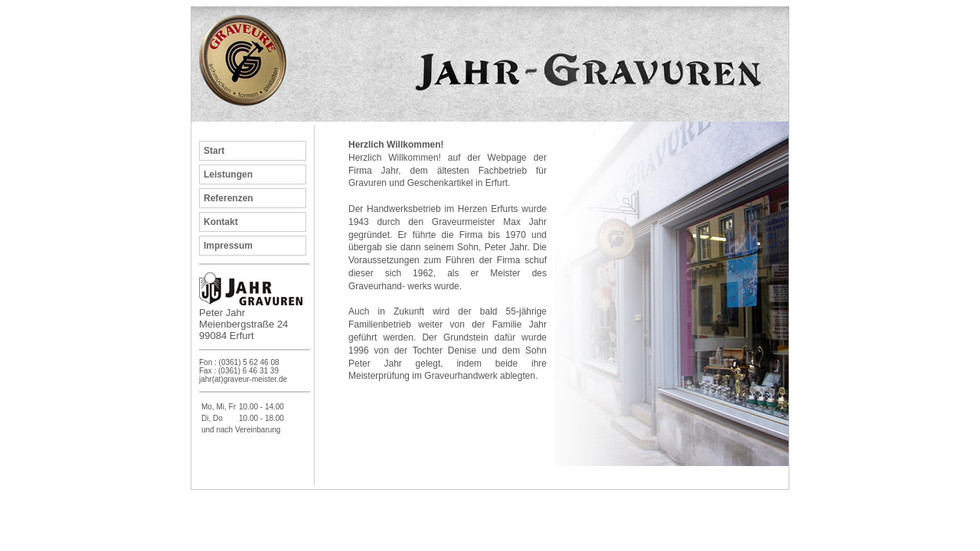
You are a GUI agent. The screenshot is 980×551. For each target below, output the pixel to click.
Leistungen (228, 174)
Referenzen (229, 198)
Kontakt (221, 222)
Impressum (228, 246)
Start (214, 151)
